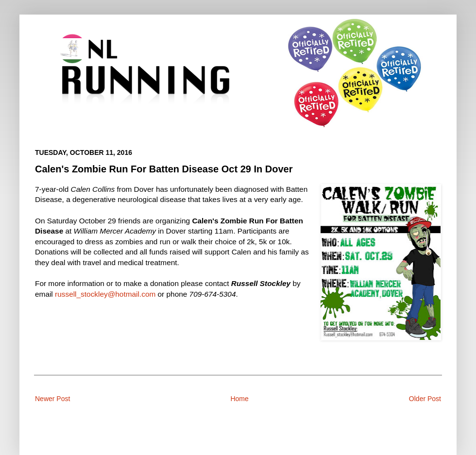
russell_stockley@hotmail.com (105, 294)
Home (239, 399)
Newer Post (52, 399)
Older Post (425, 399)
